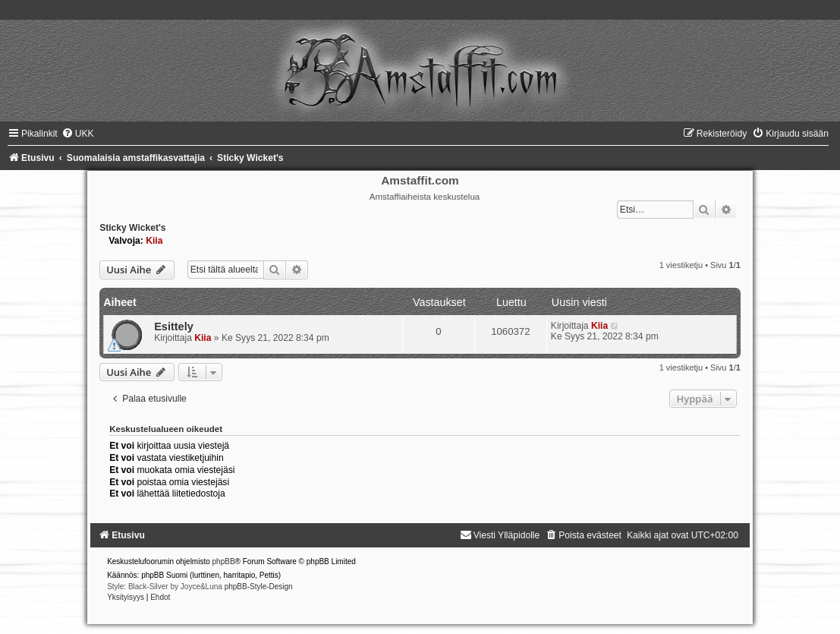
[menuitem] (78, 134)
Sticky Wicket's (132, 228)
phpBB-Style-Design (259, 587)
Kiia (154, 241)
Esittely (174, 326)
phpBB (224, 561)
